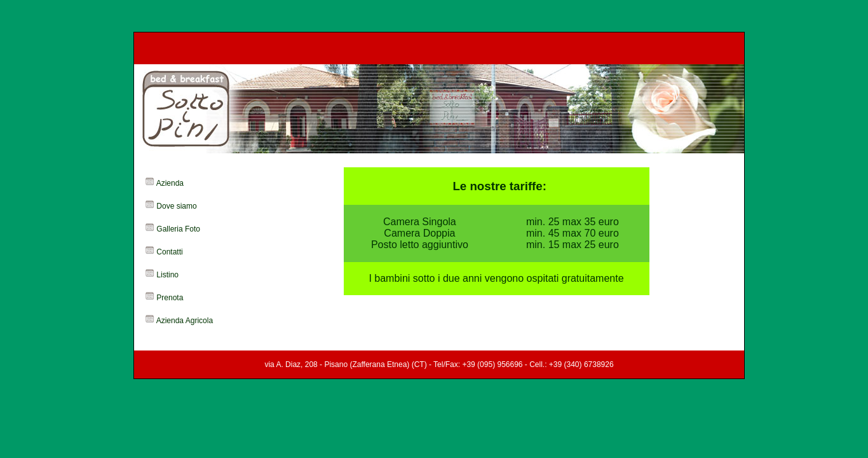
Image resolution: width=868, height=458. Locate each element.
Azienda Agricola (185, 321)
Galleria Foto (178, 229)
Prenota (170, 298)
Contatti (169, 252)
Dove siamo (176, 206)
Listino (167, 275)
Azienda (170, 183)
